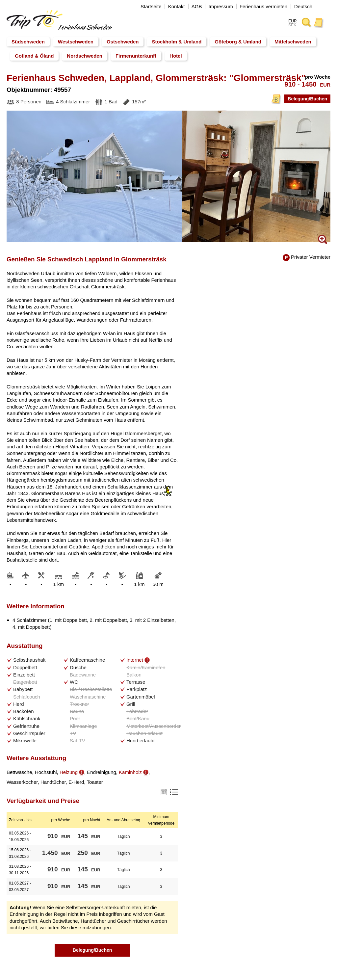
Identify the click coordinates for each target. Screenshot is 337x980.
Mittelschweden (293, 42)
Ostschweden (123, 42)
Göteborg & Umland (238, 42)
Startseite (151, 6)
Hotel (176, 56)
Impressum (221, 6)
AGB (197, 6)
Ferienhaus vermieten (263, 6)
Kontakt (177, 6)
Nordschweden (85, 56)
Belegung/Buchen (306, 99)
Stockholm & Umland (177, 42)
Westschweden (76, 42)
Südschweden (28, 42)
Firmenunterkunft (136, 56)
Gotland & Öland (34, 56)
